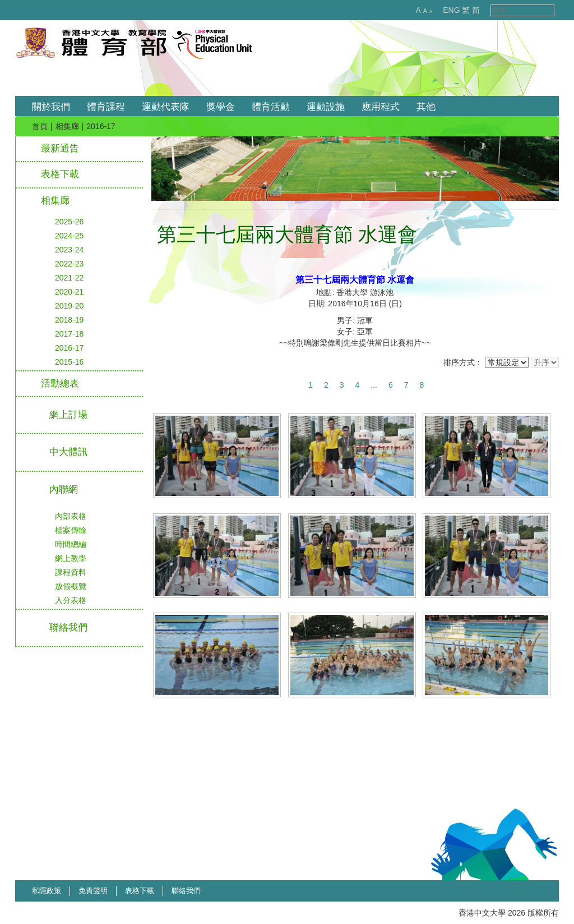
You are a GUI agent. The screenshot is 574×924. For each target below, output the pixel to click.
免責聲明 (93, 891)
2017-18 (69, 334)
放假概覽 (71, 586)
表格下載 (60, 174)
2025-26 (69, 222)
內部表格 (71, 516)
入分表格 (71, 600)
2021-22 (69, 278)
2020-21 (69, 292)
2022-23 (69, 264)
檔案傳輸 (71, 530)
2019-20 (69, 306)
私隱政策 (47, 891)
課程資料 (71, 572)
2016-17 (69, 348)
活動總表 (60, 383)
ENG (439, 10)
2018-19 (69, 320)
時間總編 (71, 544)
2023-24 (69, 250)
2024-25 (69, 236)
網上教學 (71, 558)
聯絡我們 (186, 891)
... (374, 385)
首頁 (40, 126)
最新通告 (60, 148)
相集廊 (67, 126)
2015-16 (69, 362)
